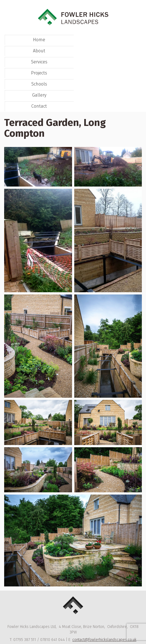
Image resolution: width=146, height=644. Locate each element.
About (39, 51)
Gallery (39, 95)
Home (39, 40)
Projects (39, 73)
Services (39, 62)
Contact (39, 106)
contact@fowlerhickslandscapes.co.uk (104, 640)
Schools (39, 84)
